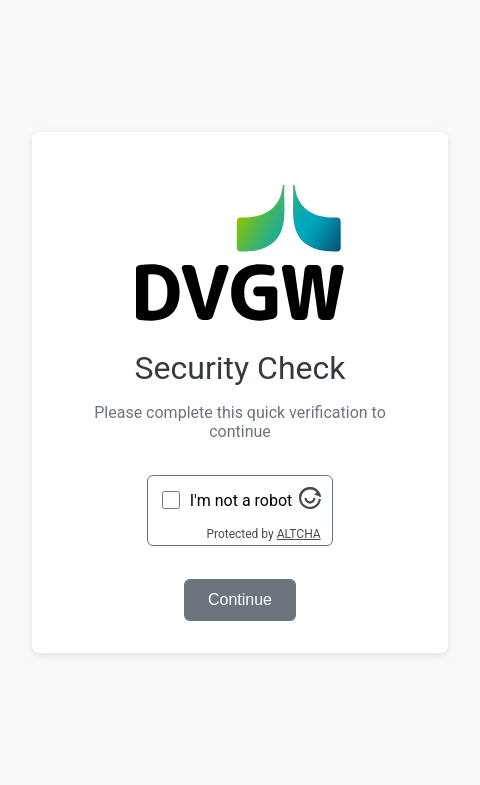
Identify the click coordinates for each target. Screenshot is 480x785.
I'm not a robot (241, 500)
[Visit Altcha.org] (310, 503)
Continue (240, 599)
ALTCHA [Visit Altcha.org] (299, 534)
